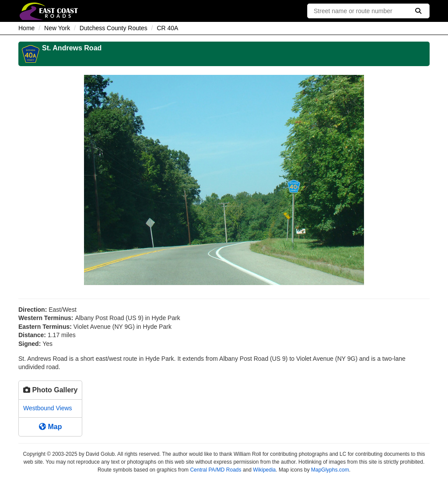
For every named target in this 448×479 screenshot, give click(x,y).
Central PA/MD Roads (215, 470)
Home (26, 28)
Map (50, 427)
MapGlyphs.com (330, 470)
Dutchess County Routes (114, 28)
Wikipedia (264, 470)
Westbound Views (48, 408)
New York (57, 28)
